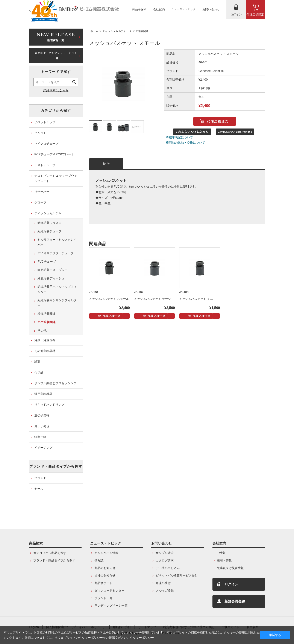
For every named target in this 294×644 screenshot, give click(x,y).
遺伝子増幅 (42, 415)
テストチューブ (45, 165)
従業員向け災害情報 (230, 568)
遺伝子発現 (42, 426)
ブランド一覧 (103, 598)
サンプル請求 (165, 553)
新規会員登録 (235, 601)
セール (39, 489)
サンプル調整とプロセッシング (55, 383)
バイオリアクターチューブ (56, 253)
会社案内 (219, 543)
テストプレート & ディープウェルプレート (56, 178)
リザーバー (42, 192)
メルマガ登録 (165, 590)
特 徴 (106, 164)
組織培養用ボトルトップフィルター (57, 289)
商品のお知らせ (105, 568)
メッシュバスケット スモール (109, 299)
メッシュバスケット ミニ (196, 299)
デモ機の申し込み (168, 568)
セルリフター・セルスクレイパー (57, 242)
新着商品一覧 (56, 37)
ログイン (231, 584)
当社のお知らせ (105, 575)
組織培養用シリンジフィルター (57, 303)
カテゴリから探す (56, 111)
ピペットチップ (45, 122)
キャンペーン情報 (106, 553)
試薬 (37, 362)
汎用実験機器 (43, 394)
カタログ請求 (165, 560)
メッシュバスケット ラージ (153, 299)
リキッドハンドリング (49, 405)
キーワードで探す (56, 72)
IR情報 (221, 553)
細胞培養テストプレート (54, 270)
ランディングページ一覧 (111, 606)
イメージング (43, 448)
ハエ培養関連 (141, 31)
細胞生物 (40, 437)
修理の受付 (163, 583)
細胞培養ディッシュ (51, 278)
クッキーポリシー (142, 638)
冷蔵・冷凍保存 (45, 340)
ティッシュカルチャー (116, 31)
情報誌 (99, 560)
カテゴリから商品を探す (50, 553)
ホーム (94, 31)
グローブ (40, 202)
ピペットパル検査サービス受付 (177, 575)
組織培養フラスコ (50, 223)
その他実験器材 (45, 351)
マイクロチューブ (46, 144)
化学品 (39, 372)
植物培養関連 (47, 314)
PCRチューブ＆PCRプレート (54, 154)
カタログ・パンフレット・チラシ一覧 (56, 56)
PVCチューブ (47, 262)
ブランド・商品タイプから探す (56, 466)
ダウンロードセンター (109, 590)
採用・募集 (224, 560)
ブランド (40, 478)
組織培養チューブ (50, 231)
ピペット (40, 133)
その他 (42, 330)
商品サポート (103, 583)
